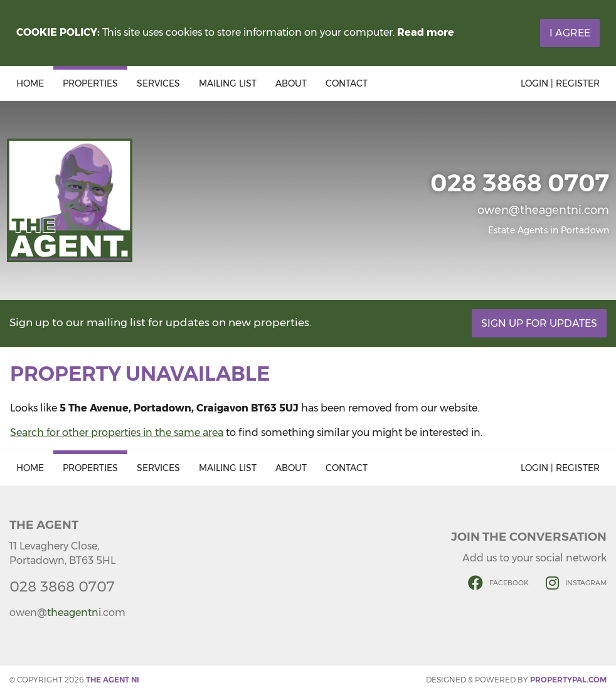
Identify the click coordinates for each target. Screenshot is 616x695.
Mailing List (228, 83)
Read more (426, 32)
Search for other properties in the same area (117, 432)
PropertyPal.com (568, 680)
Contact (347, 83)
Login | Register (560, 83)
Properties (90, 83)
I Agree (570, 33)
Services (158, 83)
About (291, 83)
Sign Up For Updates (539, 323)
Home (30, 83)
